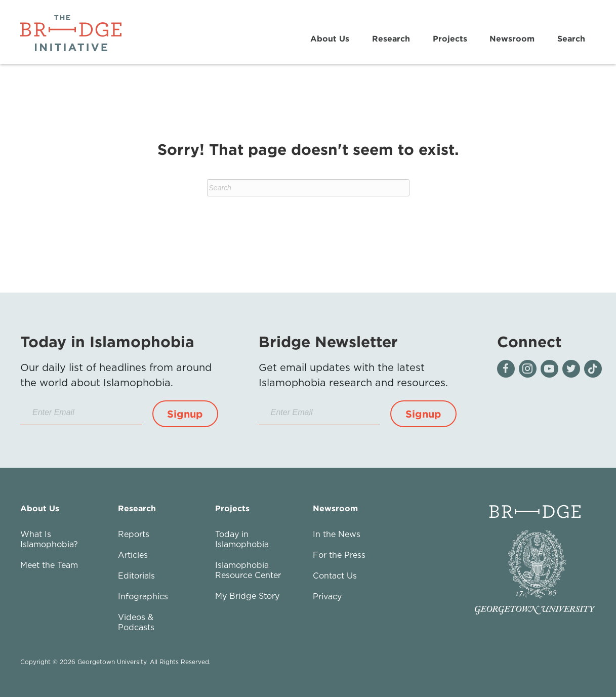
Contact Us (335, 576)
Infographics (143, 596)
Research (391, 38)
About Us (330, 38)
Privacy (327, 596)
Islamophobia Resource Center (248, 570)
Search (571, 38)
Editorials (136, 576)
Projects (449, 38)
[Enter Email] (81, 413)
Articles (133, 555)
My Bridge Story (247, 596)
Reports (134, 534)
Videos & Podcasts (136, 622)
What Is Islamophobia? (49, 539)
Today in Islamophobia (242, 539)
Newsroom (512, 38)
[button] (185, 414)
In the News (337, 534)
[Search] (308, 188)
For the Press (339, 555)
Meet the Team (49, 565)
